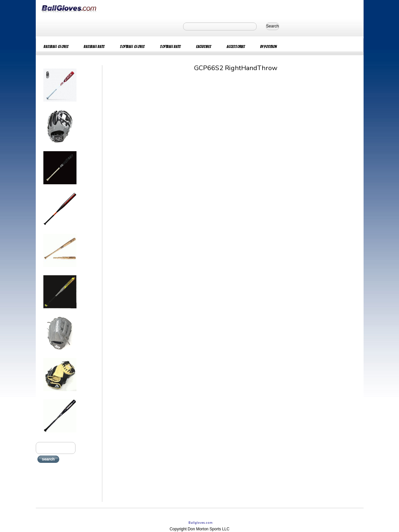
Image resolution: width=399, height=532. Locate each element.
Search (273, 26)
